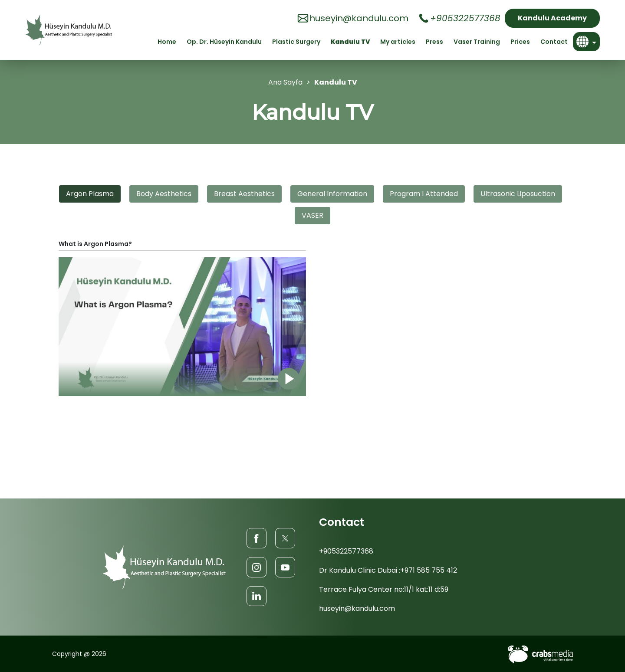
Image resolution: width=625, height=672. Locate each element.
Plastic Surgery (296, 42)
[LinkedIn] (257, 596)
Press (434, 42)
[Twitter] (285, 538)
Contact (554, 42)
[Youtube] (285, 567)
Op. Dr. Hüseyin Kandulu (224, 42)
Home (167, 42)
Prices (520, 42)
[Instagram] (257, 567)
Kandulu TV (350, 42)
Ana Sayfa (285, 82)
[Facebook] (257, 538)
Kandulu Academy (552, 18)
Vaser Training (477, 42)
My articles (398, 42)
